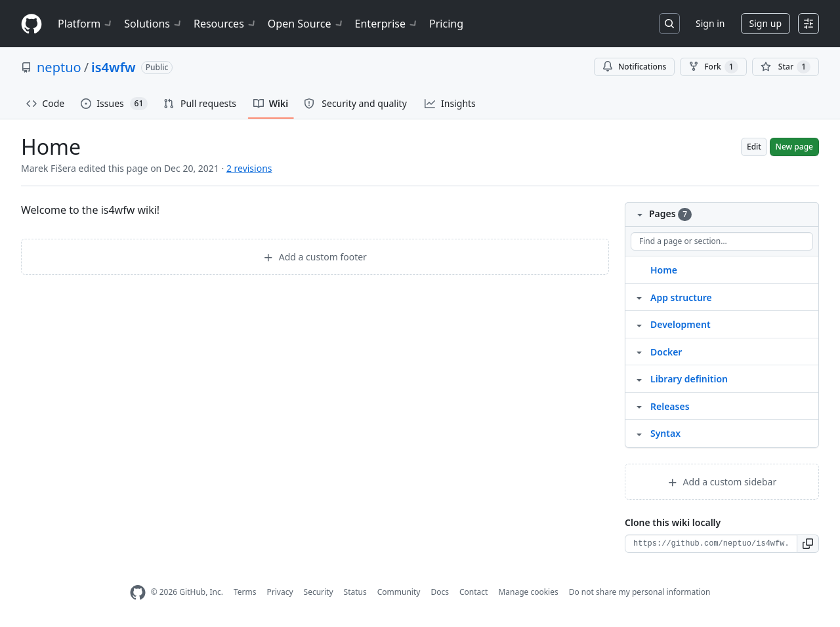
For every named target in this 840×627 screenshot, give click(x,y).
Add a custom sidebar (722, 482)
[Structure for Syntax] (639, 433)
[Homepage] (31, 24)
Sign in (710, 23)
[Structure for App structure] (639, 297)
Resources (225, 24)
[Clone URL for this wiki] (711, 544)
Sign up (766, 23)
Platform (86, 24)
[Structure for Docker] (639, 352)
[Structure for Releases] (639, 406)
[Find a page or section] (722, 241)
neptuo (59, 67)
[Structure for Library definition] (639, 378)
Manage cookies (528, 592)
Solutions (154, 24)
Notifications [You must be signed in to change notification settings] (634, 67)
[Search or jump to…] (669, 24)
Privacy (280, 592)
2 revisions (249, 168)
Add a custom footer (315, 257)
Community (399, 592)
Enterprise (387, 24)
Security (319, 592)
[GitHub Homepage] (138, 593)
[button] (808, 544)
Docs (440, 592)
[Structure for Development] (639, 324)
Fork (713, 67)
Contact (473, 592)
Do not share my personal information (640, 592)
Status (355, 592)
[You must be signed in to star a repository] (786, 67)
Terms (245, 592)
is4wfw (114, 67)
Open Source (306, 24)
